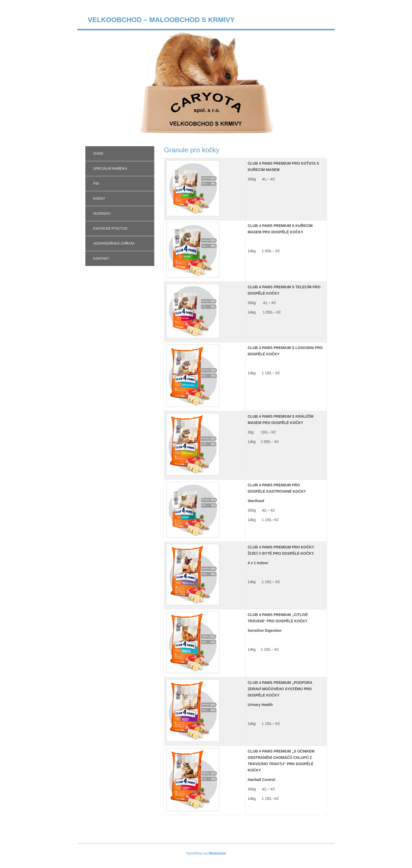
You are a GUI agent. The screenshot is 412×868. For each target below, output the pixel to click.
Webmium (217, 853)
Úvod (98, 153)
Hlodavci (102, 213)
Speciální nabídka (110, 168)
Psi (96, 183)
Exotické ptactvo (110, 228)
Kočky (99, 198)
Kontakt (101, 258)
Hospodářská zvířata (114, 243)
